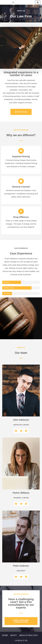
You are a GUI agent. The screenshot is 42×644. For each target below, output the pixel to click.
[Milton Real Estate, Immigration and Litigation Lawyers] (14, 2)
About (13, 635)
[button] (21, 112)
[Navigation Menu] (38, 2)
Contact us (21, 640)
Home (5, 635)
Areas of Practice (28, 635)
